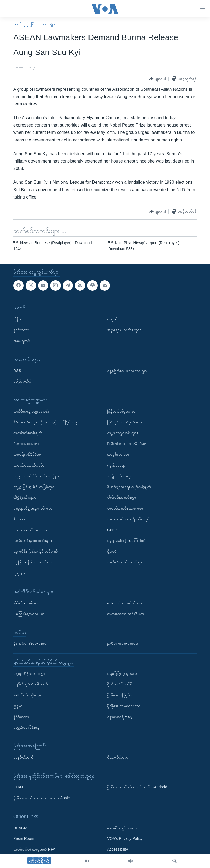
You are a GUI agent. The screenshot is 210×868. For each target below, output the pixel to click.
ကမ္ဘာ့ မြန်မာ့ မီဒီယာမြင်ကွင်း (34, 487)
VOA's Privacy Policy (125, 838)
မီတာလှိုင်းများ (118, 757)
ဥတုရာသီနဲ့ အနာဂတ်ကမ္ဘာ (33, 508)
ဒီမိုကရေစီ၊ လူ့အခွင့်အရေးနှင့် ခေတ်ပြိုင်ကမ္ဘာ (46, 422)
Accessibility (117, 849)
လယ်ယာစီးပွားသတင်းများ (33, 540)
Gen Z (112, 530)
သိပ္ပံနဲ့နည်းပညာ (25, 497)
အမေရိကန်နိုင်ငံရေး (28, 454)
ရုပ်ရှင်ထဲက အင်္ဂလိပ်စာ (125, 603)
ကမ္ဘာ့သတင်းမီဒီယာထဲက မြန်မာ (37, 476)
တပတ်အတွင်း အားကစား (32, 530)
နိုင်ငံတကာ (21, 330)
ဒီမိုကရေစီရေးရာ (26, 443)
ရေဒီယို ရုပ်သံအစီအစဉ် (31, 684)
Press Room (24, 838)
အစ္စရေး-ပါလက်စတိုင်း (124, 330)
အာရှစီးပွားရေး (118, 454)
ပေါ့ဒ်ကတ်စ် (22, 381)
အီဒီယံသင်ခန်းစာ (26, 603)
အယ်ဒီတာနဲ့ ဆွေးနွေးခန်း (31, 411)
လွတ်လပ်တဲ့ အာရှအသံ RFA (34, 849)
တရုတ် (112, 319)
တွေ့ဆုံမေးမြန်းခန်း (27, 727)
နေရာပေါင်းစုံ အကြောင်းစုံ (126, 540)
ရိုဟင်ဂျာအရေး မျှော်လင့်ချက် (129, 487)
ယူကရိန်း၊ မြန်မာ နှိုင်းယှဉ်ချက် (36, 551)
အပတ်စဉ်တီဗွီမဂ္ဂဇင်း (29, 695)
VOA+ (18, 787)
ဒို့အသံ (112, 551)
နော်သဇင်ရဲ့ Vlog (120, 717)
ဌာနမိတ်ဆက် (23, 757)
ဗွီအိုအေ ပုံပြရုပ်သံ (120, 695)
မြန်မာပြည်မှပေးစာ (121, 411)
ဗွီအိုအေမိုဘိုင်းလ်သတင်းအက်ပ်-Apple (42, 798)
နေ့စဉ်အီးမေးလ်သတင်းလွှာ (127, 370)
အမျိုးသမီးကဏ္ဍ (119, 476)
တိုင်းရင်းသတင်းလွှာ (122, 497)
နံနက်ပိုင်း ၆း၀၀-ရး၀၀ (30, 643)
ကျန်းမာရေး (116, 465)
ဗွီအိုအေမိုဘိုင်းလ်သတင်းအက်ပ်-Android (137, 787)
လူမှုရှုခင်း (20, 573)
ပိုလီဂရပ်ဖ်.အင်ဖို (120, 684)
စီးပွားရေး (20, 519)
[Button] (157, 79)
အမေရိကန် (22, 341)
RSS (17, 370)
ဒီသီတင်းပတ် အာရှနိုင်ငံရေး (127, 443)
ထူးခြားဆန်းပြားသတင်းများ (33, 562)
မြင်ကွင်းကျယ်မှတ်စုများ (125, 422)
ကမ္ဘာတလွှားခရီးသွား (122, 433)
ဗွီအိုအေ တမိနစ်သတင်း (124, 706)
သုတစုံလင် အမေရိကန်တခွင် (128, 519)
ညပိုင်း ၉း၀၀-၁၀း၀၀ (123, 643)
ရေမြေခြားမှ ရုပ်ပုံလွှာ (123, 673)
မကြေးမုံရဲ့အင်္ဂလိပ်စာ (29, 614)
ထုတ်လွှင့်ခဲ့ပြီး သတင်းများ (35, 24)
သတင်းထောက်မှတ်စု (29, 465)
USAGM (20, 828)
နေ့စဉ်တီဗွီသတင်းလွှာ (29, 673)
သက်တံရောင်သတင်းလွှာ (125, 562)
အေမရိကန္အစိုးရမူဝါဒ (122, 828)
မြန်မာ (18, 319)
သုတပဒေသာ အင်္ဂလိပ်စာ (126, 614)
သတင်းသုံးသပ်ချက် (28, 433)
